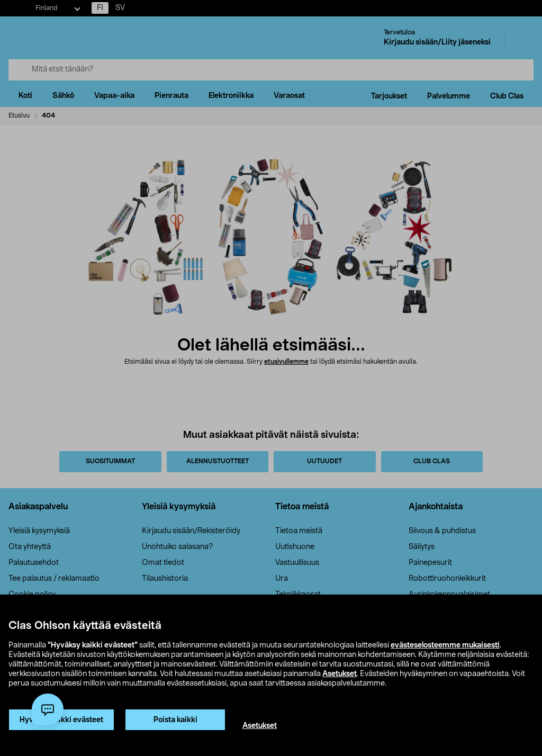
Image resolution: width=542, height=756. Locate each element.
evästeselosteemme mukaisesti (445, 645)
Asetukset (340, 674)
